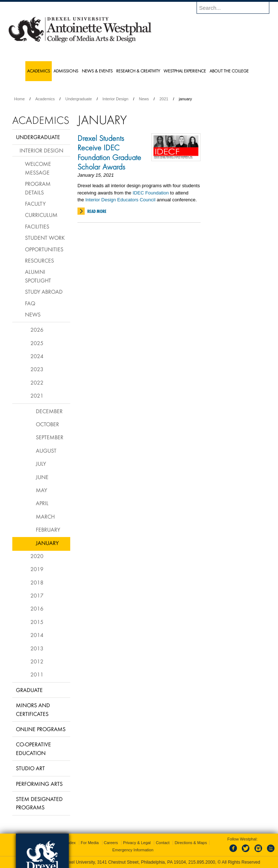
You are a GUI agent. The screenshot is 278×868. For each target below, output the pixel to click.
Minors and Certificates (33, 709)
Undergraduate (78, 99)
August (46, 450)
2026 (37, 330)
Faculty (35, 204)
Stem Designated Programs (39, 803)
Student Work (45, 238)
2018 (37, 582)
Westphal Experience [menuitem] (185, 71)
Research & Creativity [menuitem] (138, 71)
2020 (37, 556)
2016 (37, 608)
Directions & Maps (191, 843)
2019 (37, 569)
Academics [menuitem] (39, 71)
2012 (37, 661)
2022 (37, 382)
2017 (37, 595)
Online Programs (41, 729)
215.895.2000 (202, 862)
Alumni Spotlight (38, 276)
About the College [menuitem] (229, 71)
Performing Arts (39, 784)
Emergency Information (133, 850)
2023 (37, 369)
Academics (45, 99)
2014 (37, 635)
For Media (90, 843)
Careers (111, 843)
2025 (37, 343)
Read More (97, 211)
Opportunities (44, 249)
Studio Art (30, 768)
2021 (164, 99)
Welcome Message (38, 168)
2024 (37, 356)
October (47, 424)
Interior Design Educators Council (121, 200)
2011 (37, 674)
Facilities (37, 226)
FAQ (30, 303)
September (50, 437)
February (48, 529)
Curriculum (41, 215)
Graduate (29, 690)
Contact (163, 843)
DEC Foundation (151, 193)
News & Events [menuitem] (97, 71)
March (45, 516)
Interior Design (115, 99)
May (41, 490)
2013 (37, 648)
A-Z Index (67, 843)
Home (19, 99)
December (49, 411)
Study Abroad (44, 292)
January (47, 543)
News (144, 99)
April (42, 503)
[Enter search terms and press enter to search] (236, 8)
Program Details (38, 188)
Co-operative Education (33, 748)
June (42, 477)
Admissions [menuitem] (66, 71)
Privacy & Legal (137, 843)
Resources (39, 260)
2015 (37, 622)
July (41, 464)
